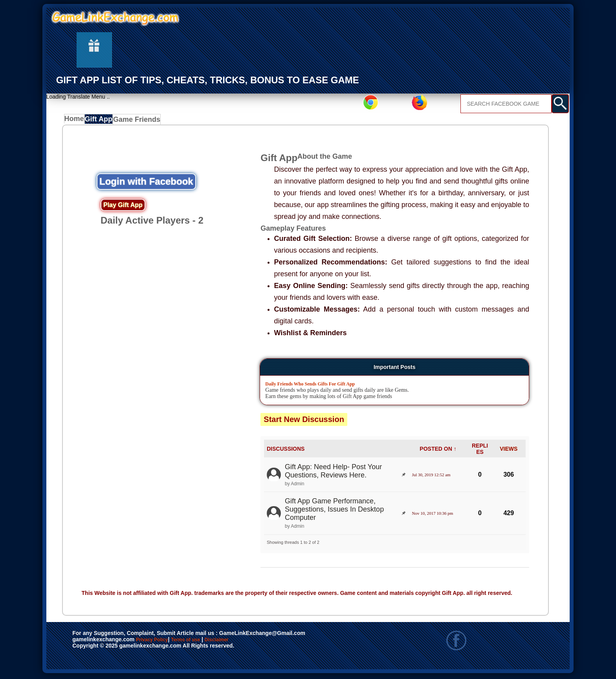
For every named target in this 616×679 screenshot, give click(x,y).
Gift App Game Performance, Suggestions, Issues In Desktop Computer (334, 511)
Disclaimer (253, 642)
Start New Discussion (304, 421)
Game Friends (140, 121)
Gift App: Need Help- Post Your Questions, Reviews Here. (333, 473)
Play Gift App (123, 207)
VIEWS (509, 451)
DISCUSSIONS (286, 451)
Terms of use (209, 642)
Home (76, 121)
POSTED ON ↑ (438, 451)
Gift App (103, 121)
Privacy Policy (160, 642)
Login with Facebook (146, 184)
